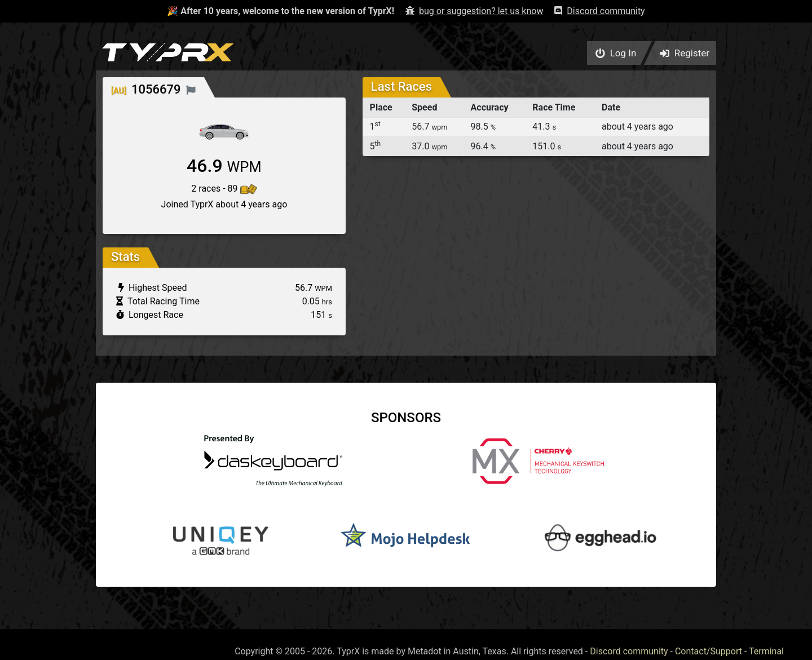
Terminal (766, 651)
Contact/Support (709, 651)
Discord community (629, 651)
